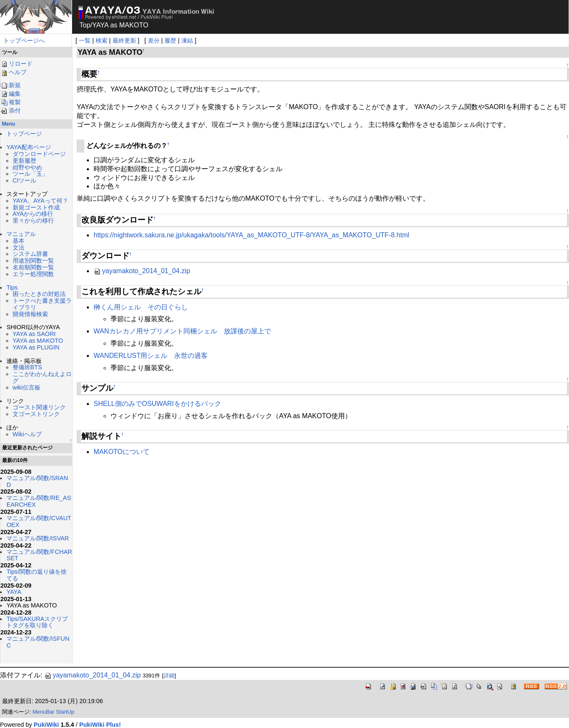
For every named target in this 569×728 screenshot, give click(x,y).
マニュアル (21, 234)
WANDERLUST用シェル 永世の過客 (151, 356)
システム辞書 (30, 254)
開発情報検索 (30, 314)
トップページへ (24, 40)
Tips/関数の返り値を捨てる (36, 575)
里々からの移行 (33, 220)
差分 (154, 40)
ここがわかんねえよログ (42, 377)
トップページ (24, 134)
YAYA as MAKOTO (38, 341)
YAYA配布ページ (28, 147)
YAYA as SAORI (34, 334)
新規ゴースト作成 (36, 207)
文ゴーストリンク (36, 414)
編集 (11, 94)
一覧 (85, 40)
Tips (12, 287)
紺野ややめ (27, 167)
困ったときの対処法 (39, 294)
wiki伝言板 (27, 387)
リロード (16, 64)
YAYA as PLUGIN (36, 347)
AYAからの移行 (33, 214)
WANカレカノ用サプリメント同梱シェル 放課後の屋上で (182, 331)
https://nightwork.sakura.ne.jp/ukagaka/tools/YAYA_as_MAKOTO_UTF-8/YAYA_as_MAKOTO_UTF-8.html (251, 235)
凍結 (187, 40)
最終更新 (124, 40)
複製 (11, 102)
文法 (19, 247)
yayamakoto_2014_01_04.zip (142, 271)
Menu (9, 124)
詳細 (169, 676)
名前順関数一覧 (33, 267)
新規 (11, 85)
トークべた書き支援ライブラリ (42, 304)
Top (85, 25)
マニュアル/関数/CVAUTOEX (39, 521)
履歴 (170, 40)
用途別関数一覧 (33, 261)
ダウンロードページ (39, 154)
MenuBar (43, 712)
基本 (19, 241)
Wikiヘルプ (27, 434)
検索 (102, 40)
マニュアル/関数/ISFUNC (38, 642)
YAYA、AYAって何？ (40, 201)
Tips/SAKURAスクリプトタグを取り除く (37, 622)
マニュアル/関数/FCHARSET (39, 555)
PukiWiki (46, 725)
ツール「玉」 (30, 174)
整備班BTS (27, 367)
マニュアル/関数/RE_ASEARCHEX (39, 501)
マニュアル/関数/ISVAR (38, 538)
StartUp (65, 712)
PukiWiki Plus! (100, 725)
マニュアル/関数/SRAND (37, 481)
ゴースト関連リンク (39, 407)
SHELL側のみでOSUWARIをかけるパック (157, 404)
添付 (11, 110)
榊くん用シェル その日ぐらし (141, 307)
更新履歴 (24, 161)
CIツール (24, 180)
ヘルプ (13, 72)
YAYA (14, 592)
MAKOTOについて (122, 452)
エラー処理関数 (33, 274)
